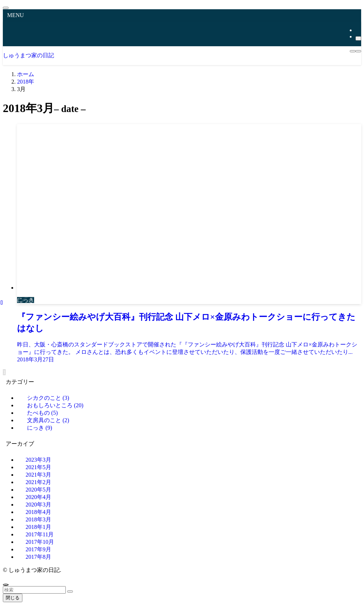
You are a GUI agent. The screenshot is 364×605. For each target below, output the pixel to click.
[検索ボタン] (358, 51)
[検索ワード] (34, 590)
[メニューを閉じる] (6, 8)
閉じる (13, 598)
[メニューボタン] (353, 51)
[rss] (358, 30)
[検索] (358, 38)
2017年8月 (38, 557)
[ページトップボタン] (6, 585)
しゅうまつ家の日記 (28, 55)
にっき (40, 428)
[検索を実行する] (70, 591)
